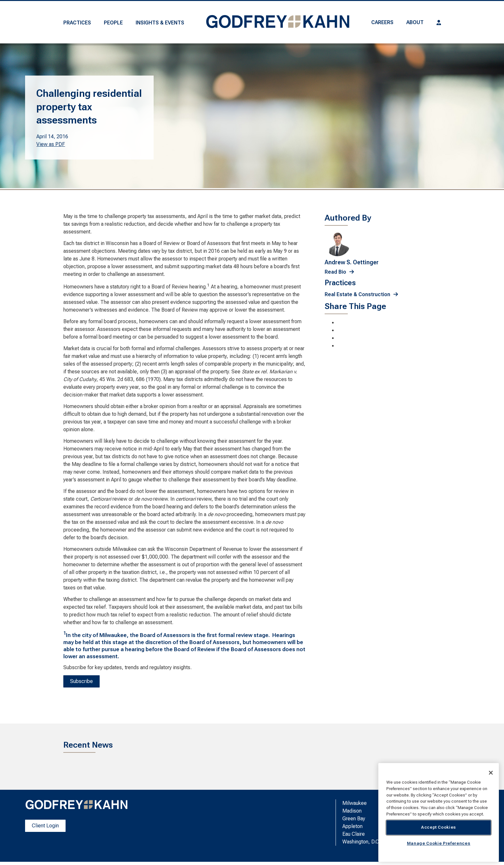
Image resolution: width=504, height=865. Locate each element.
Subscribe (81, 681)
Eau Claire (354, 834)
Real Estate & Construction (357, 294)
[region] (439, 812)
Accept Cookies (439, 827)
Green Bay (354, 819)
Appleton (352, 826)
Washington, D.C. (361, 842)
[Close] (491, 773)
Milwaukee (355, 803)
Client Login (45, 826)
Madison (352, 811)
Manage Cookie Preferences (439, 843)
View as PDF (51, 144)
